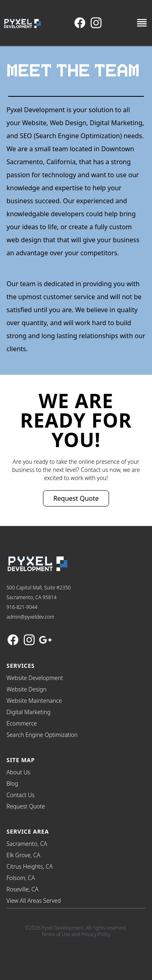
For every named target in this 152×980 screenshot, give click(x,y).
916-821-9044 (22, 607)
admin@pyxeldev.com (30, 617)
